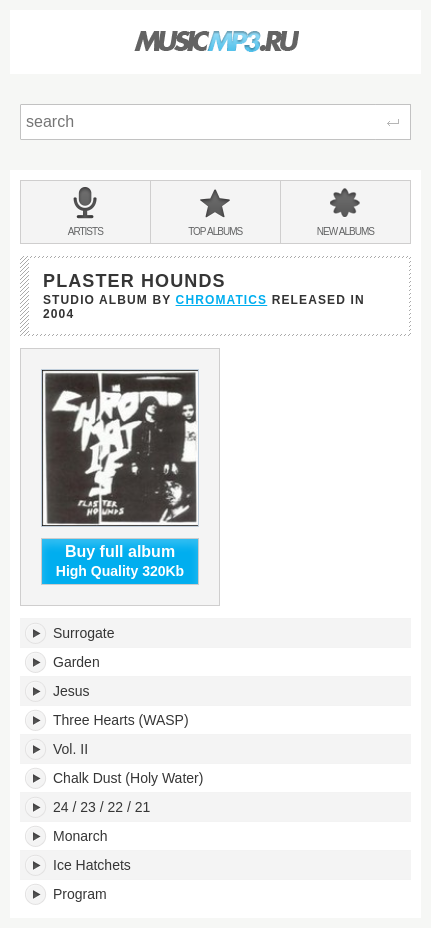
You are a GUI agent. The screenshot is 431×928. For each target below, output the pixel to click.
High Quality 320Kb (120, 561)
